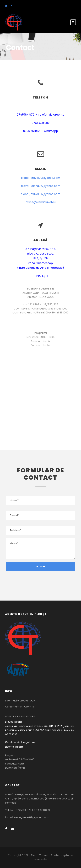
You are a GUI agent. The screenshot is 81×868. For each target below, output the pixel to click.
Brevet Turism (13, 722)
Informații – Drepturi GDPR (21, 701)
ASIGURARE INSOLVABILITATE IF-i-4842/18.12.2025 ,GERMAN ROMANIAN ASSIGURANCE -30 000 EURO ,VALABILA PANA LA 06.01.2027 (40, 731)
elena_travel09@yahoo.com (40, 178)
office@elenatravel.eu (41, 202)
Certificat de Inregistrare (20, 742)
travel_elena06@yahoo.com (41, 186)
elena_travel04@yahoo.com (40, 194)
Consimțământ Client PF (20, 707)
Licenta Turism (14, 747)
